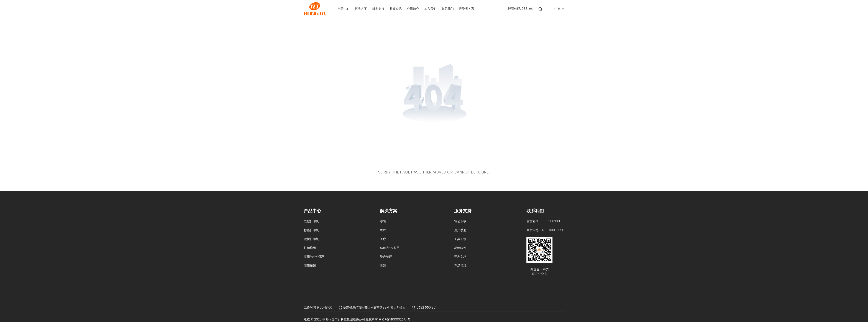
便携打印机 (311, 239)
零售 (383, 221)
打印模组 (310, 248)
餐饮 (383, 230)
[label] (344, 9)
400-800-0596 (553, 230)
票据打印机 (311, 221)
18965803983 (552, 221)
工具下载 (460, 239)
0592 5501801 (426, 308)
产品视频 (460, 266)
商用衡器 (310, 266)
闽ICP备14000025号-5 (394, 319)
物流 (383, 266)
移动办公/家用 (390, 248)
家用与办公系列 (314, 257)
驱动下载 (460, 221)
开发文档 (460, 257)
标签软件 (460, 248)
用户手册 (460, 230)
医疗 (383, 239)
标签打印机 (311, 230)
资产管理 (386, 257)
